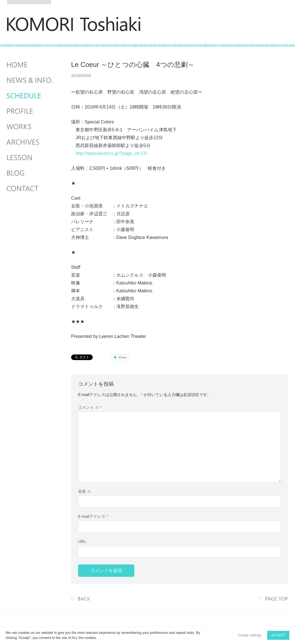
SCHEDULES (30, 96)
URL (82, 541)
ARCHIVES (30, 142)
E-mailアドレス (93, 516)
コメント (90, 407)
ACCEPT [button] (278, 635)
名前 (85, 491)
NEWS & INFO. (30, 80)
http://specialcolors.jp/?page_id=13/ (111, 153)
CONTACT (30, 189)
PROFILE (30, 111)
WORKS (30, 127)
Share (122, 357)
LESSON (30, 158)
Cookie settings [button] (250, 635)
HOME (30, 65)
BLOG (30, 173)
